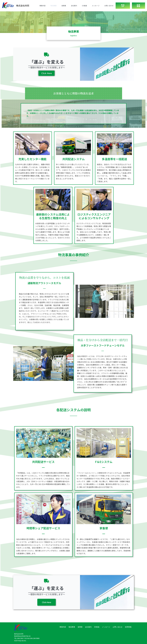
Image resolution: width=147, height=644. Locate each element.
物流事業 (53, 6)
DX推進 (84, 6)
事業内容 (42, 6)
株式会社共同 (23, 6)
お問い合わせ (109, 6)
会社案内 (74, 6)
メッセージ (96, 6)
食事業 (64, 6)
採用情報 (128, 627)
